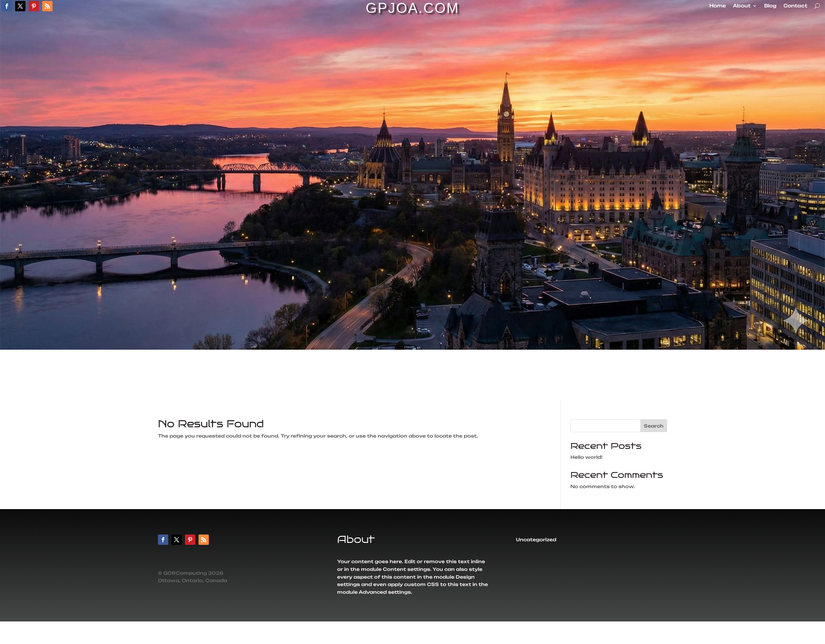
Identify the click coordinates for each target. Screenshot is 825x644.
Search (654, 426)
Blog (770, 6)
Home (718, 6)
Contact (795, 6)
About (742, 6)
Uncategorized (536, 540)
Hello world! (586, 457)
